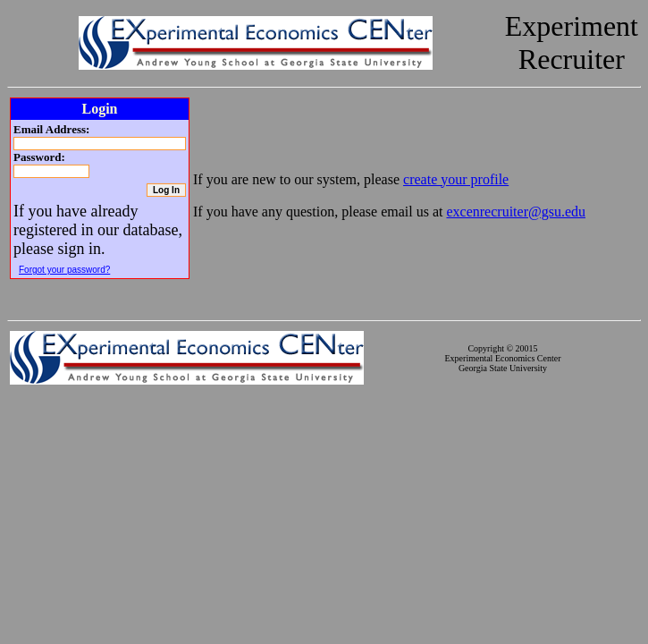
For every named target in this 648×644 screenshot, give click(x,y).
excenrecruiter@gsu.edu (516, 212)
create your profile (456, 179)
